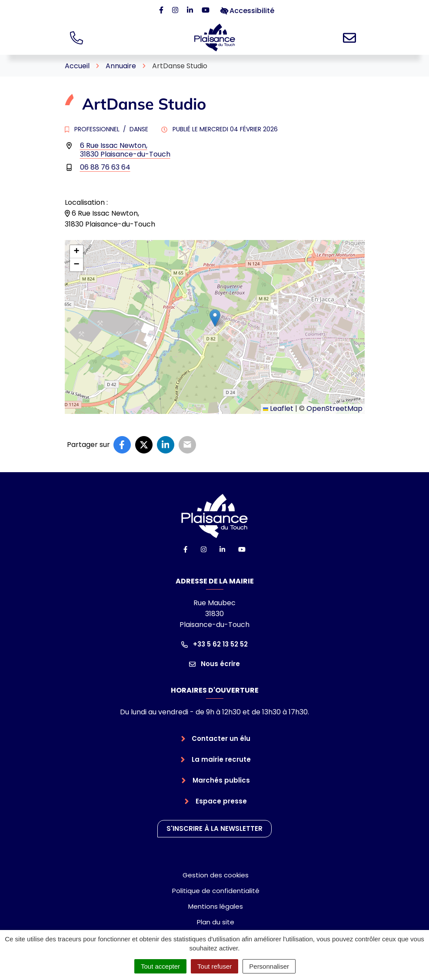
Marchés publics (221, 780)
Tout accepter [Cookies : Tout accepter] (160, 966)
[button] (215, 318)
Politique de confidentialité (216, 891)
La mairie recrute (221, 759)
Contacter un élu (221, 738)
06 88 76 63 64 (105, 167)
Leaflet (278, 408)
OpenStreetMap (334, 408)
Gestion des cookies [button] (216, 875)
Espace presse (221, 801)
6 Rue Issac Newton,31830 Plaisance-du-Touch (125, 150)
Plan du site (216, 922)
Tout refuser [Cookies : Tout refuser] (214, 966)
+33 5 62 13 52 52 (214, 644)
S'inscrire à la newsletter (214, 828)
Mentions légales (216, 906)
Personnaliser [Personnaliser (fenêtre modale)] (269, 966)
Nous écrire (214, 664)
